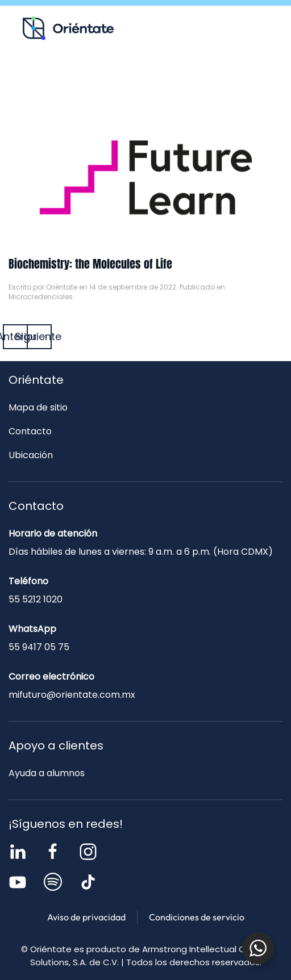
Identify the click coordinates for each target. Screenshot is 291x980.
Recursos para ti (51, 77)
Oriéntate (62, 287)
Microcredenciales (41, 297)
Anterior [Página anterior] (15, 336)
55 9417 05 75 (39, 647)
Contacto (226, 77)
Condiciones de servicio (197, 917)
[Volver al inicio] (68, 28)
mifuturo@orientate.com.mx (72, 695)
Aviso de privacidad (86, 917)
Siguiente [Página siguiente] (39, 336)
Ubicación (31, 455)
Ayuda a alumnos (47, 773)
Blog (139, 77)
